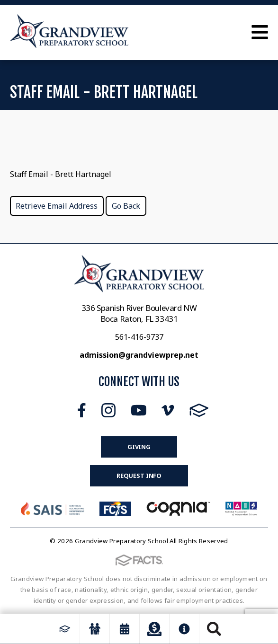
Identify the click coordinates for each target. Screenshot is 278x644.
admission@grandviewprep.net (139, 355)
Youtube (139, 410)
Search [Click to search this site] (214, 629)
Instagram (108, 410)
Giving (139, 447)
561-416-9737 (139, 337)
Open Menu (260, 32)
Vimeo (168, 410)
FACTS (199, 410)
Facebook (82, 410)
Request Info (139, 476)
